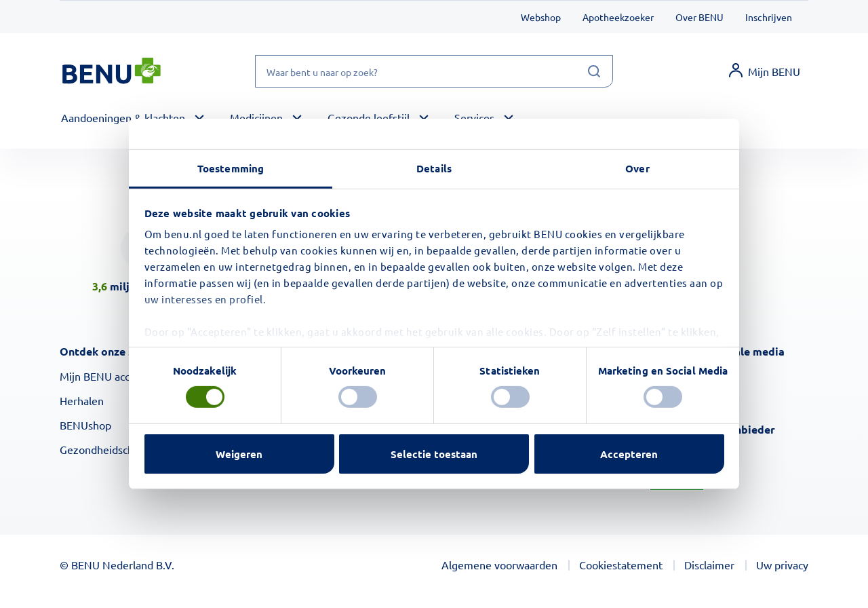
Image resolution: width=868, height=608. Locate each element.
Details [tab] (434, 168)
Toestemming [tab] (231, 168)
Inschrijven (769, 17)
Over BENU (699, 17)
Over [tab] (637, 168)
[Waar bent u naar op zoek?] (434, 71)
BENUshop (85, 425)
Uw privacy (782, 565)
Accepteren (629, 454)
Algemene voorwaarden (499, 565)
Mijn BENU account (106, 376)
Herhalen (82, 400)
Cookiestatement (621, 565)
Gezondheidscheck (105, 449)
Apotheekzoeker (618, 17)
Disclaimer (709, 565)
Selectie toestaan (434, 454)
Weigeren (239, 454)
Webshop (541, 17)
